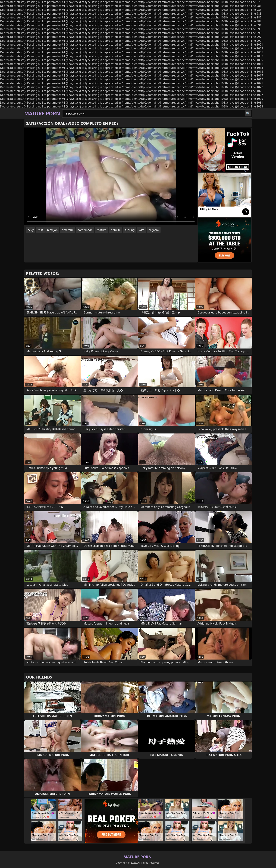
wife (142, 230)
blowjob (52, 230)
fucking (130, 230)
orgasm (154, 230)
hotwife (116, 230)
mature (102, 230)
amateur (67, 230)
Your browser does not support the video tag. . (111, 176)
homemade (85, 230)
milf (40, 230)
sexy (31, 230)
